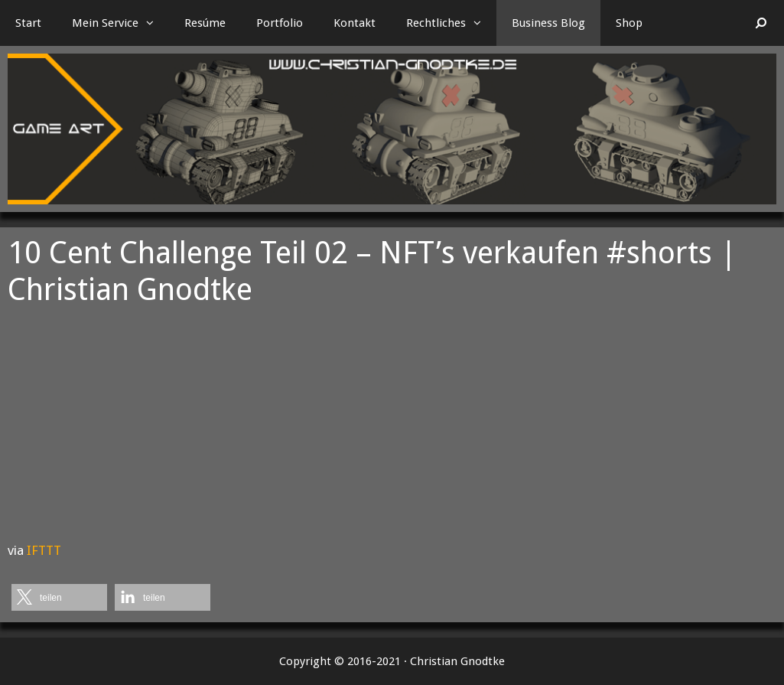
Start (28, 23)
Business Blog (548, 23)
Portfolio (280, 23)
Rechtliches (451, 23)
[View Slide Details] (392, 129)
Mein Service (120, 23)
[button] (154, 23)
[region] (392, 129)
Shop (629, 23)
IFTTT (44, 550)
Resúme (205, 23)
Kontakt (355, 23)
